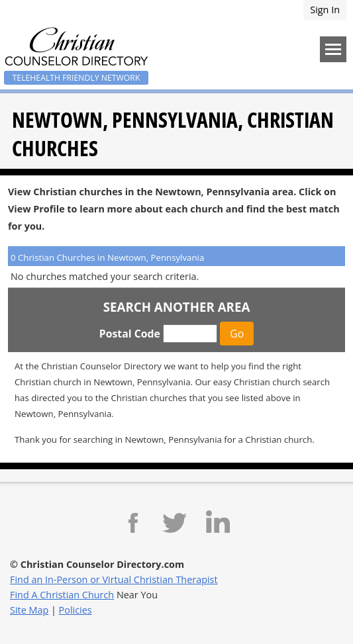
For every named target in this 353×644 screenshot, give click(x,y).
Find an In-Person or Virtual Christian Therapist (114, 579)
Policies (76, 610)
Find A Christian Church (62, 595)
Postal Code (130, 334)
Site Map (29, 610)
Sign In (325, 10)
